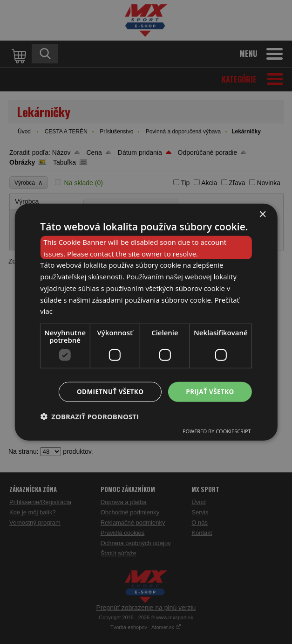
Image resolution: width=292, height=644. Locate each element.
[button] (89, 417)
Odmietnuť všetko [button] (107, 391)
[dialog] (146, 322)
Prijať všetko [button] (209, 391)
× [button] (262, 214)
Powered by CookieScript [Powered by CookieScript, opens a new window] (217, 432)
